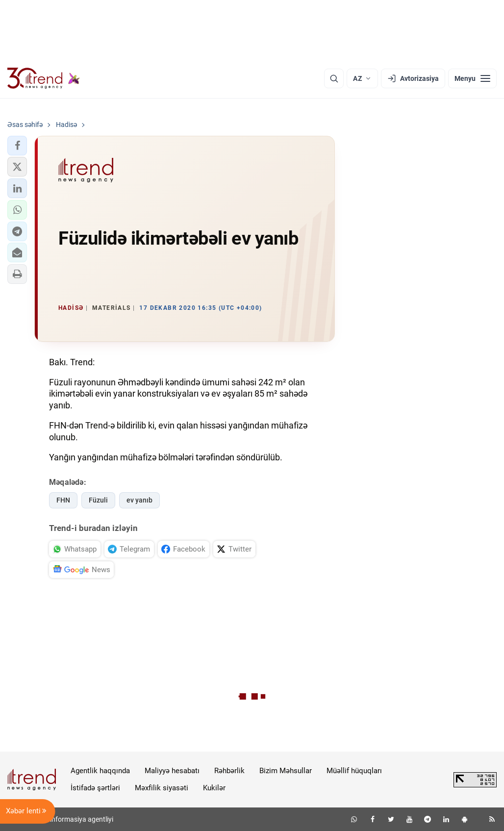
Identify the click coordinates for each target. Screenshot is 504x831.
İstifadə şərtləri (95, 788)
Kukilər (214, 788)
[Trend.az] (44, 78)
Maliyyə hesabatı (172, 771)
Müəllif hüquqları (354, 771)
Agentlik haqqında (100, 771)
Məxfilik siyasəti (162, 788)
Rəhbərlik (229, 771)
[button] (17, 146)
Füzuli (98, 500)
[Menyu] (472, 78)
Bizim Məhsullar (286, 771)
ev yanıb (139, 500)
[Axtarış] (334, 78)
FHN (63, 500)
